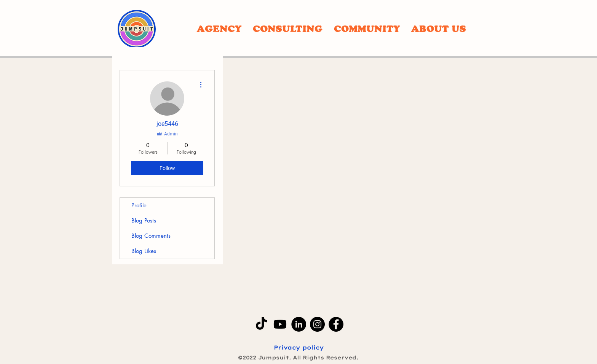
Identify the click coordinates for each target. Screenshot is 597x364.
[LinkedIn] (299, 324)
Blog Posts (144, 220)
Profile (139, 205)
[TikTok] (261, 324)
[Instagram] (317, 324)
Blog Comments (151, 236)
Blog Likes (144, 251)
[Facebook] (336, 324)
